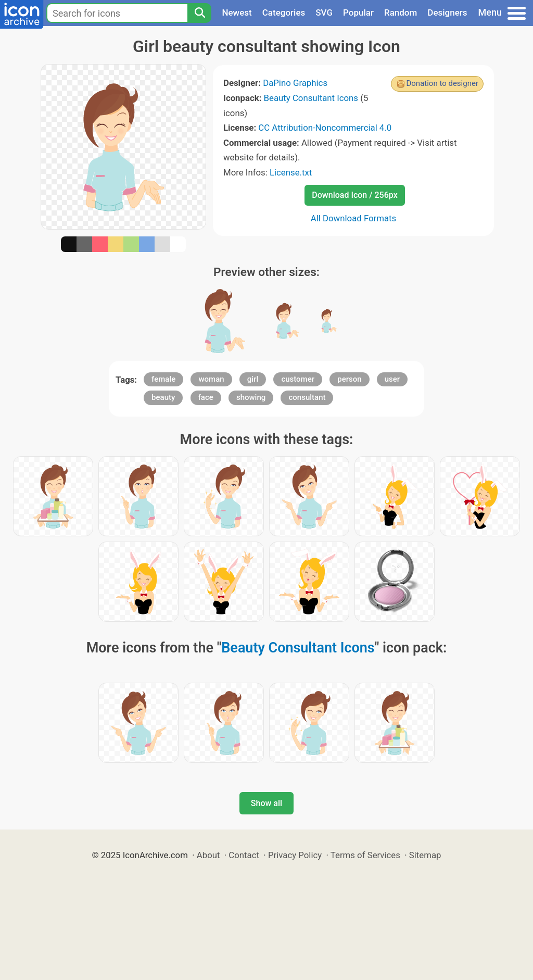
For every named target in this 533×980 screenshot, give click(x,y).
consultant (307, 397)
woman (211, 379)
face (206, 397)
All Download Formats (354, 218)
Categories (284, 12)
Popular (358, 12)
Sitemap (425, 855)
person (349, 379)
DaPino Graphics (295, 83)
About (208, 855)
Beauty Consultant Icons (311, 98)
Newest (237, 12)
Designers (447, 12)
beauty (163, 397)
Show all (266, 803)
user (392, 379)
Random (401, 12)
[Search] (199, 13)
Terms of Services (365, 855)
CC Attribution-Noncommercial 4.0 (325, 128)
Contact (244, 855)
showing (251, 397)
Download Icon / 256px (354, 195)
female (163, 379)
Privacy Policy (295, 855)
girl (253, 379)
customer (298, 379)
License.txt (291, 172)
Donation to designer (442, 83)
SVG (324, 12)
